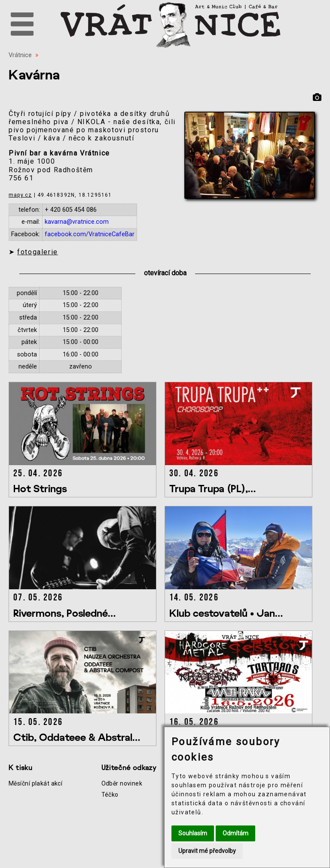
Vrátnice (20, 55)
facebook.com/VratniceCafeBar (90, 234)
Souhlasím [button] (193, 833)
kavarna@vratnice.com (77, 222)
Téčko (110, 795)
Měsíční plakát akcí (35, 783)
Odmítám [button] (235, 833)
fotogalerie (38, 252)
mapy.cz (20, 195)
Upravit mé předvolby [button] (207, 851)
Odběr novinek (122, 783)
